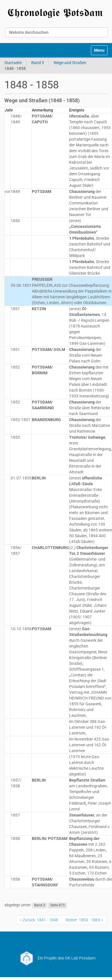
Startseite (13, 63)
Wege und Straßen (70, 63)
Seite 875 (58, 905)
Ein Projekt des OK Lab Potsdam (56, 958)
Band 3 (38, 63)
